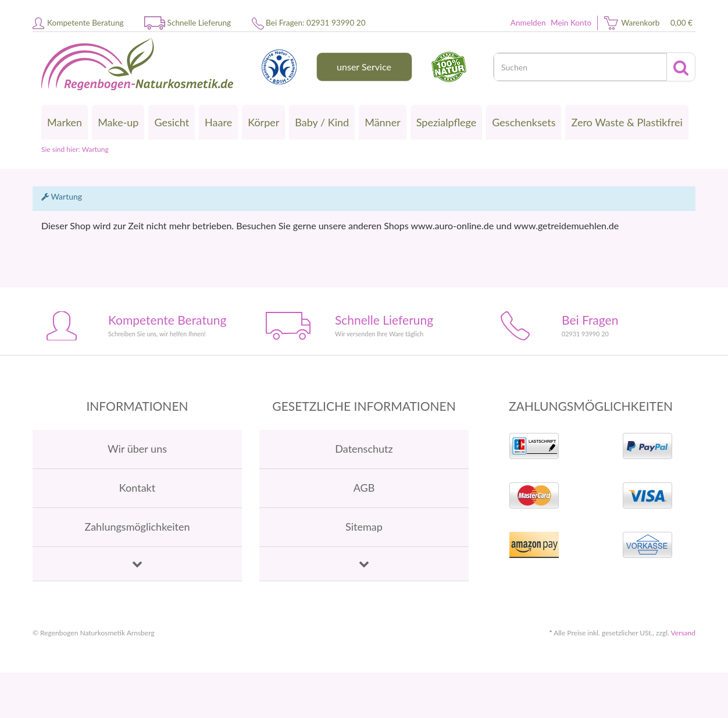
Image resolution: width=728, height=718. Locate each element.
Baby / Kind (322, 122)
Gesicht (172, 122)
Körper (263, 122)
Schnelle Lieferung (199, 23)
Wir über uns (137, 449)
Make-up (118, 122)
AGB (364, 488)
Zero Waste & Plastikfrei (627, 122)
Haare (218, 122)
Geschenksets (524, 122)
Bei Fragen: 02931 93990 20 (315, 23)
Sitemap (364, 527)
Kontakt (137, 488)
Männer (383, 122)
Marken (65, 122)
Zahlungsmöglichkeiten (137, 527)
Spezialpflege (447, 122)
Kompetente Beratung (85, 23)
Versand (683, 633)
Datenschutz (364, 449)
